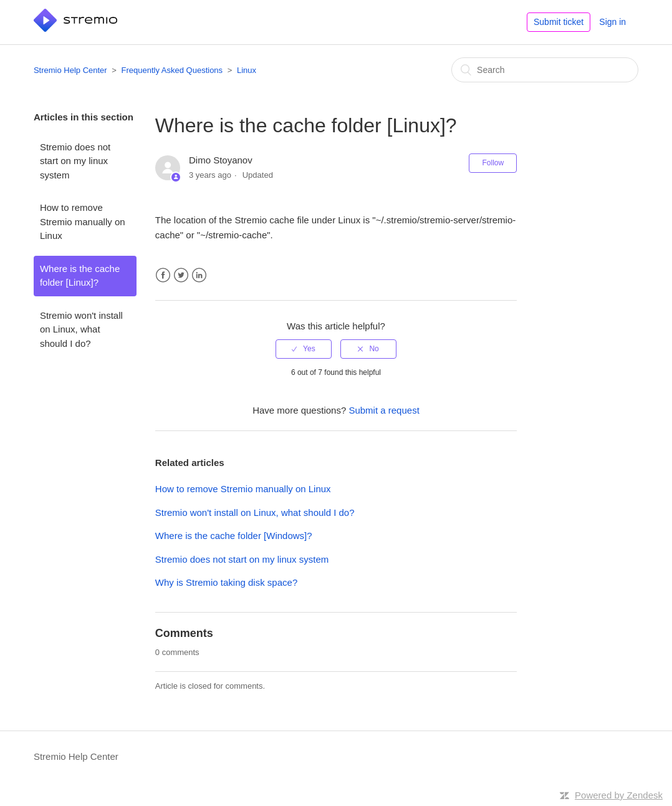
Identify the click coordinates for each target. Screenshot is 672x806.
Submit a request (384, 410)
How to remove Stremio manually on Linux (83, 221)
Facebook (163, 275)
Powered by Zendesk (619, 795)
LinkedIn (199, 275)
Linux (247, 70)
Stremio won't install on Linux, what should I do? (81, 329)
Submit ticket (559, 22)
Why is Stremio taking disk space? (226, 582)
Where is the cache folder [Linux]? (80, 276)
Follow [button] (493, 163)
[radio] (304, 349)
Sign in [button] (612, 22)
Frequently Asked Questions (172, 70)
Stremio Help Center (70, 70)
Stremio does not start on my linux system (75, 161)
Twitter (181, 275)
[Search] (545, 70)
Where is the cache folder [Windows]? (234, 536)
